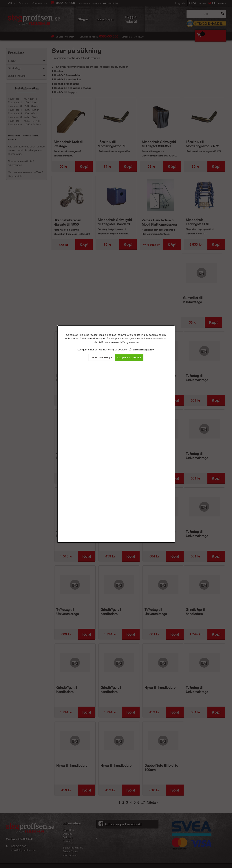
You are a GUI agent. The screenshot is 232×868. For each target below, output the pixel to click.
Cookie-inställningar (101, 357)
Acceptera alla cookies (129, 357)
